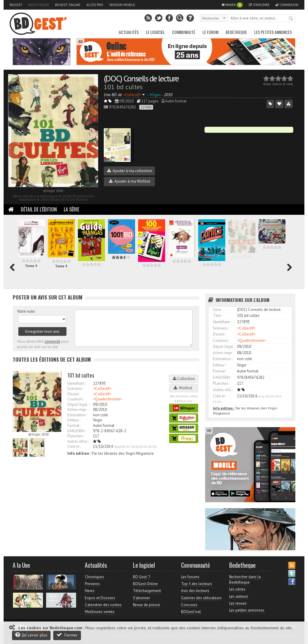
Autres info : (223, 390)
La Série (71, 209)
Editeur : (74, 420)
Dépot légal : (78, 404)
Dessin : (74, 394)
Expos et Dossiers (100, 598)
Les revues (238, 603)
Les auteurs (239, 596)
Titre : (218, 316)
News (90, 591)
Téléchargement (147, 591)
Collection (184, 379)
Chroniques (94, 577)
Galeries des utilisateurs (201, 598)
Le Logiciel (155, 32)
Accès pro (95, 5)
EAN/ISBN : (77, 431)
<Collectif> (102, 389)
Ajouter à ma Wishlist (129, 181)
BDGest (16, 5)
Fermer (67, 635)
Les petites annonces (273, 32)
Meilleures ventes (100, 612)
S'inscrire (259, 5)
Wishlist (184, 388)
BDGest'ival (191, 612)
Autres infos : (78, 441)
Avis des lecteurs (195, 591)
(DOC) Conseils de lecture (141, 78)
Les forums (190, 577)
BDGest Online (68, 5)
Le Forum (210, 32)
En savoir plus (31, 635)
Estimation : (77, 415)
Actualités (129, 32)
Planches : (76, 436)
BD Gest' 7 (142, 577)
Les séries (237, 589)
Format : (74, 425)
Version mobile (122, 5)
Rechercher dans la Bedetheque (245, 580)
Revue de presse (146, 605)
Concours (189, 605)
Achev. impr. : (78, 410)
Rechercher (291, 19)
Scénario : (75, 389)
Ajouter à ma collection (130, 171)
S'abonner (141, 598)
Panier (232, 5)
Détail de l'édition (39, 209)
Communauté (184, 32)
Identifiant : (77, 383)
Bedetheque (39, 5)
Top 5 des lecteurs (197, 584)
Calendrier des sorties (103, 605)
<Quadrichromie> (108, 399)
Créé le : (74, 447)
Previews (92, 584)
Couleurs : (76, 399)
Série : (218, 310)
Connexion (287, 5)
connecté (52, 341)
